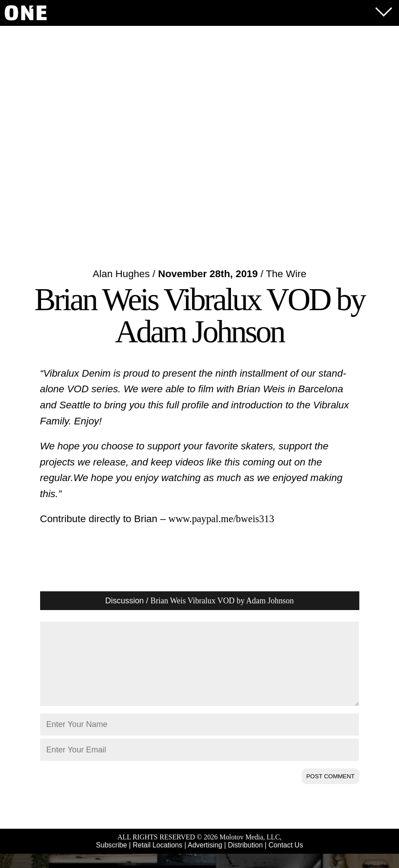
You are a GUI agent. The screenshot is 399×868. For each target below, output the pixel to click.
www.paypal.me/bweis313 (221, 519)
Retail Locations (158, 859)
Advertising (205, 859)
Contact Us (286, 859)
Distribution (245, 859)
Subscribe (111, 859)
